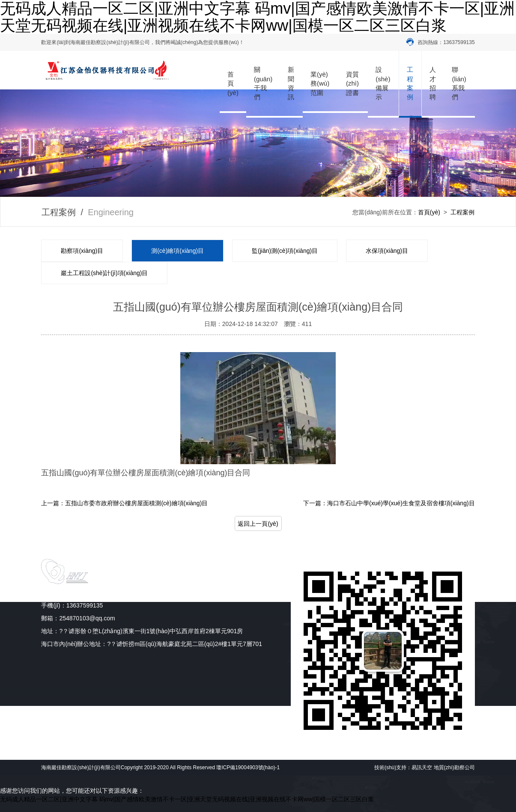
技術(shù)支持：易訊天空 (403, 768)
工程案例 (410, 83)
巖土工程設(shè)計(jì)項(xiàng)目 (104, 273)
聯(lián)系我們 (459, 83)
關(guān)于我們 (263, 83)
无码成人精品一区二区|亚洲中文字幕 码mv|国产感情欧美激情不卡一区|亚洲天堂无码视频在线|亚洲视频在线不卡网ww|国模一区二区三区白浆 (187, 799)
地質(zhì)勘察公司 (454, 768)
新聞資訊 (291, 83)
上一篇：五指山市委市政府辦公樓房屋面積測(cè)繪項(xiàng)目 (124, 503)
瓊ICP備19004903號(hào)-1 (248, 768)
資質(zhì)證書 (352, 83)
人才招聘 (433, 83)
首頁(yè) (233, 83)
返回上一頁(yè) (258, 524)
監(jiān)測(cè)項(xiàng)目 (285, 251)
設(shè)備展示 (383, 83)
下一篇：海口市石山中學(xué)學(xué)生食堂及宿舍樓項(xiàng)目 (389, 503)
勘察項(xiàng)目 (82, 251)
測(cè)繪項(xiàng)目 (177, 251)
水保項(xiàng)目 (387, 251)
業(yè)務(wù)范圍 (320, 83)
